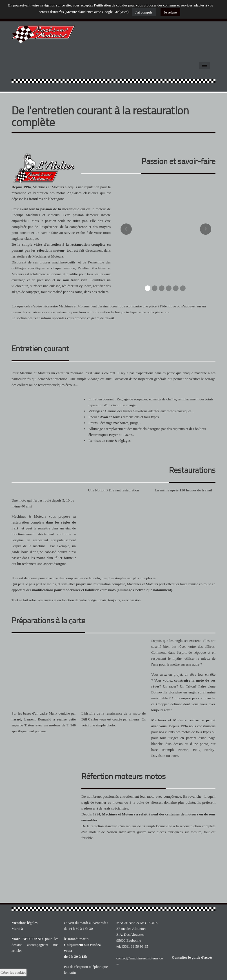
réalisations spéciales (50, 318)
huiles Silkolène (135, 411)
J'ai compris (144, 12)
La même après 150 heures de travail (183, 490)
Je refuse (170, 12)
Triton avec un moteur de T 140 (50, 725)
